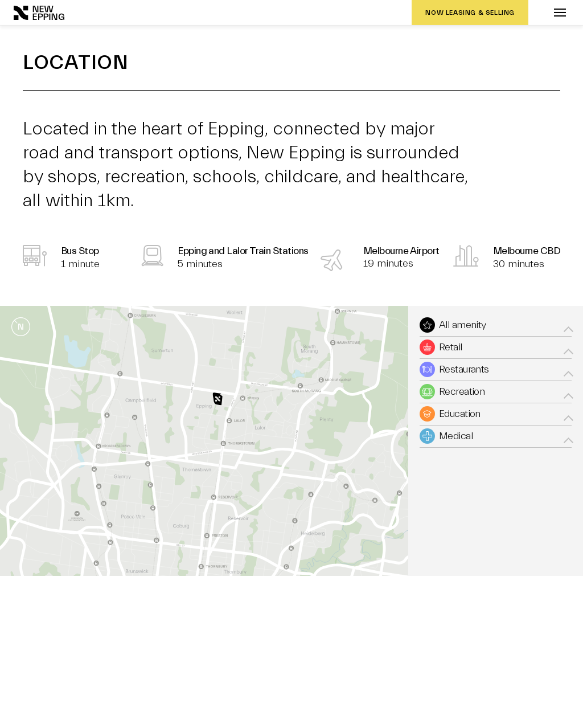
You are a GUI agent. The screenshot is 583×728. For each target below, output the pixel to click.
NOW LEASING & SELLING (470, 13)
